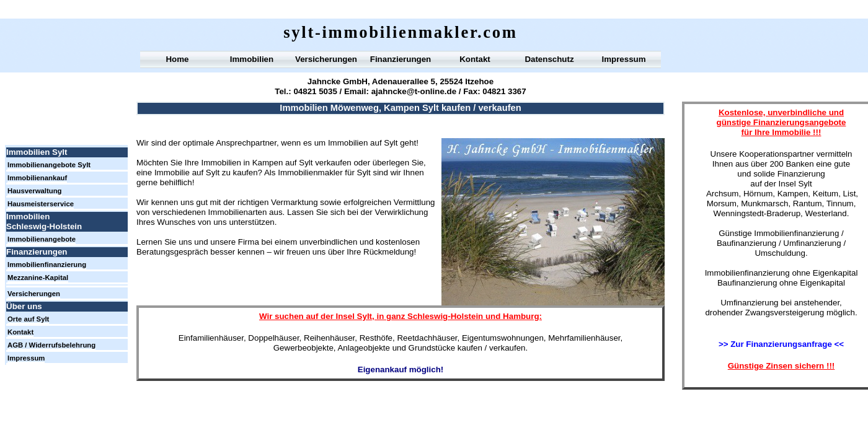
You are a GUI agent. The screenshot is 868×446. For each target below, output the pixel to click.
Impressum (623, 59)
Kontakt (475, 59)
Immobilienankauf (37, 178)
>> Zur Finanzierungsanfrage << (781, 344)
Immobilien (252, 59)
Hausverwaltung (35, 191)
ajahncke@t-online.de (414, 91)
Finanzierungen (401, 59)
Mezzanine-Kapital (38, 278)
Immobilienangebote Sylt (49, 165)
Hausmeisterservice (41, 204)
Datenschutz (549, 59)
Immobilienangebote (42, 239)
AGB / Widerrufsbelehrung (51, 345)
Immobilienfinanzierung (47, 265)
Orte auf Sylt (28, 319)
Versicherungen (326, 59)
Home (177, 59)
